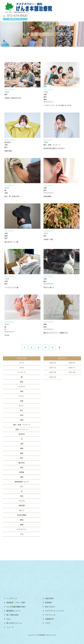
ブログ (22, 368)
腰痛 (22, 448)
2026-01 (72, 363)
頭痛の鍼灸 (8, 151)
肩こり (22, 510)
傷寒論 (22, 472)
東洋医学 (22, 434)
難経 (22, 520)
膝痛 (22, 477)
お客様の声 (49, 619)
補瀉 (22, 496)
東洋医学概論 (22, 515)
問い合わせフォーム (14, 623)
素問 (22, 391)
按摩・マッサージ (22, 429)
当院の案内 (49, 598)
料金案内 (48, 603)
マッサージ (22, 372)
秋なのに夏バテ (49, 287)
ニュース (10, 627)
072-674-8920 (17, 16)
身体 (22, 415)
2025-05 (53, 377)
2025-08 (53, 372)
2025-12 (53, 368)
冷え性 (7, 335)
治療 (22, 444)
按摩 (22, 401)
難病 (22, 453)
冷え (22, 487)
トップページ (12, 598)
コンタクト (22, 387)
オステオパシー (22, 529)
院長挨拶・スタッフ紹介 (16, 603)
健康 (22, 525)
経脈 (22, 420)
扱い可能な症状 (13, 615)
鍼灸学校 (22, 463)
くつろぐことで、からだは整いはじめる (57, 105)
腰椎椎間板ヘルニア (22, 482)
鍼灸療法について (13, 611)
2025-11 (72, 368)
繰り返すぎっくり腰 (11, 242)
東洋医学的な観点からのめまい (54, 148)
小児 (22, 534)
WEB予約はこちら (15, 19)
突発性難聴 (47, 196)
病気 (22, 458)
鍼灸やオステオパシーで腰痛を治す (56, 333)
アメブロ (22, 501)
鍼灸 (22, 467)
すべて (22, 363)
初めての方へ (50, 607)
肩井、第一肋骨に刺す (12, 196)
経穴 (22, 410)
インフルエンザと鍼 (11, 287)
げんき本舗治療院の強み (16, 607)
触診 (22, 382)
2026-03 (53, 363)
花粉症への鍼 (48, 239)
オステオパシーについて (55, 611)
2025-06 (72, 372)
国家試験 (22, 506)
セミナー (22, 406)
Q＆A (9, 619)
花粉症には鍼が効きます (13, 98)
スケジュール (50, 615)
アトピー (22, 396)
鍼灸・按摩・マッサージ (22, 425)
